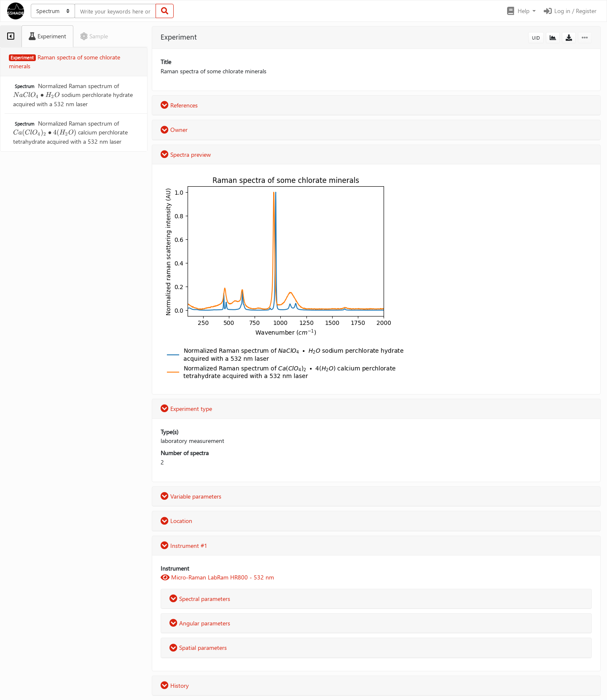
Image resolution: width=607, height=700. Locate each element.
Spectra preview (186, 154)
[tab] (11, 36)
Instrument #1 (184, 546)
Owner (174, 130)
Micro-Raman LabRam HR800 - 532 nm (217, 577)
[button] (521, 11)
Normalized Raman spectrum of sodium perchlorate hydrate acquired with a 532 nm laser (73, 95)
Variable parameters (191, 496)
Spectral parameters (200, 599)
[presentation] (36, 95)
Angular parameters (200, 623)
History (175, 685)
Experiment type (186, 409)
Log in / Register (569, 11)
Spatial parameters (198, 648)
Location (176, 521)
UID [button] (536, 38)
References (179, 105)
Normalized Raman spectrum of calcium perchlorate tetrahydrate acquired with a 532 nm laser (70, 132)
